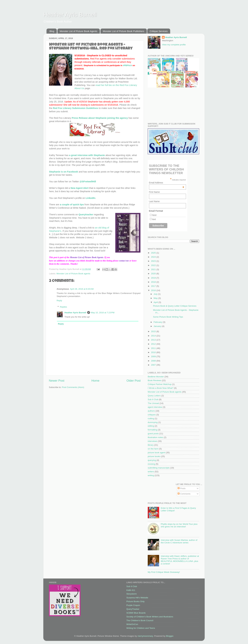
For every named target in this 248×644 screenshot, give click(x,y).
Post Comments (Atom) (73, 387)
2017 (154, 286)
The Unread (153, 403)
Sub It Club (153, 399)
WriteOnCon (132, 624)
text (154, 219)
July (156, 294)
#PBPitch (127, 65)
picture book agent (157, 453)
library (151, 445)
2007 (154, 365)
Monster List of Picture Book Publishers (124, 31)
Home (95, 381)
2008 (154, 361)
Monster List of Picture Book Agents (79, 31)
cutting (151, 418)
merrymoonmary (145, 636)
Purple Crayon (133, 605)
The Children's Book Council (140, 620)
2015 (154, 331)
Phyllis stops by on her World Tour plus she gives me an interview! (179, 525)
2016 (154, 290)
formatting (152, 430)
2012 (154, 344)
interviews (152, 441)
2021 (154, 269)
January (158, 326)
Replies (64, 307)
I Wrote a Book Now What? (161, 388)
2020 (154, 274)
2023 (154, 261)
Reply (59, 301)
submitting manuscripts (159, 468)
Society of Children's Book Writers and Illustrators (150, 617)
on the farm (153, 449)
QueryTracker (133, 609)
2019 (154, 278)
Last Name (154, 201)
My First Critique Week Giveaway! (164, 572)
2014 (154, 336)
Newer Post (57, 381)
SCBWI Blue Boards (136, 613)
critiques (152, 415)
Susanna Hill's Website (137, 598)
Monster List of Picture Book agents (73, 274)
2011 (154, 348)
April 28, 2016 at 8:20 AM (82, 289)
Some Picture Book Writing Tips (168, 317)
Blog (52, 31)
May (156, 298)
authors (151, 411)
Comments (184, 494)
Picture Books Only (135, 601)
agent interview (155, 407)
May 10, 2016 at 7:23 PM (103, 313)
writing (151, 475)
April (156, 302)
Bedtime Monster (156, 377)
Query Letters (154, 396)
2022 (154, 265)
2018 (154, 282)
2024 (154, 257)
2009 (154, 356)
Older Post (134, 381)
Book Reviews (155, 380)
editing (151, 426)
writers (151, 472)
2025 (154, 253)
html (154, 215)
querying (152, 460)
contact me (124, 261)
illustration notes (155, 437)
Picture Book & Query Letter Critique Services (175, 306)
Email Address (167, 183)
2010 (154, 352)
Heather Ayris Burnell (70, 15)
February (158, 322)
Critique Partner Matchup (160, 384)
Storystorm (132, 594)
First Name (154, 192)
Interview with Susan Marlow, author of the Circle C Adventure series (179, 541)
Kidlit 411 (131, 590)
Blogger (170, 636)
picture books (154, 456)
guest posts (153, 434)
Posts (182, 488)
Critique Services (159, 31)
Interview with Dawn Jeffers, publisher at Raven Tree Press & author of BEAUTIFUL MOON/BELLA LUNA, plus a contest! (180, 560)
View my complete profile (174, 45)
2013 (154, 340)
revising (151, 464)
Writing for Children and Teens (141, 628)
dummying (153, 422)
